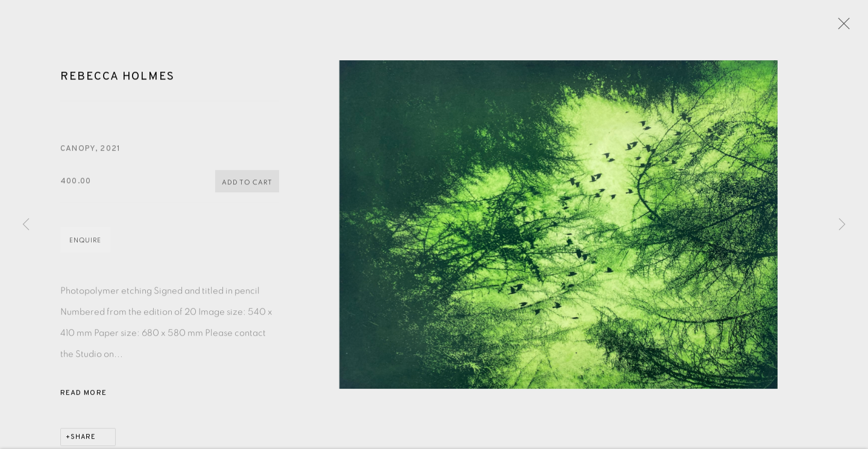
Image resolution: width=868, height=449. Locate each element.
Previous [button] (26, 225)
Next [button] (842, 225)
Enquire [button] (85, 242)
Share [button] (83, 439)
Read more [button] (83, 395)
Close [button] (841, 27)
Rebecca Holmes (118, 78)
